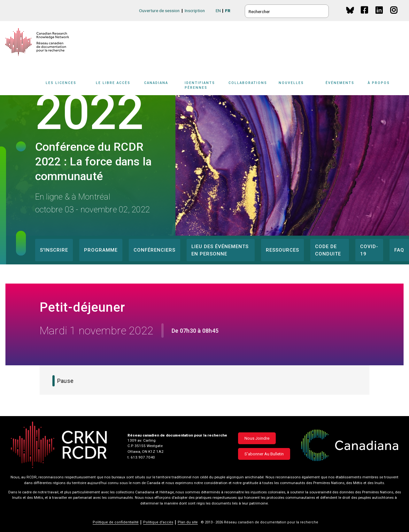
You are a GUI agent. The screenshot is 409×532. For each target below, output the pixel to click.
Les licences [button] (61, 83)
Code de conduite (328, 250)
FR (228, 11)
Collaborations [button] (248, 83)
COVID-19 (369, 250)
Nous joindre (257, 438)
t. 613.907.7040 (141, 457)
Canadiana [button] (156, 83)
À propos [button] (379, 83)
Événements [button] (340, 83)
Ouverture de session (159, 11)
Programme (101, 250)
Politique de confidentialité (116, 522)
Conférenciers (154, 250)
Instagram (394, 16)
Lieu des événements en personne (220, 250)
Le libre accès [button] (113, 83)
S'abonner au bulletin (264, 454)
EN (218, 11)
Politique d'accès (158, 522)
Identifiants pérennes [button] (200, 85)
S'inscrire (54, 250)
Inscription (195, 11)
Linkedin (379, 16)
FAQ (399, 250)
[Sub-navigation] (65, 87)
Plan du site (188, 522)
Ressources (282, 250)
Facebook (365, 16)
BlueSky (350, 10)
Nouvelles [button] (291, 83)
